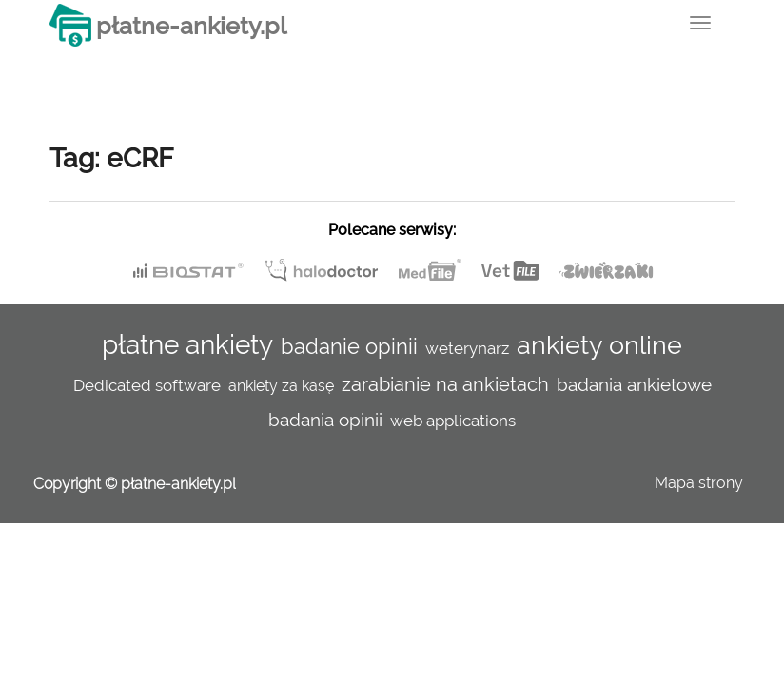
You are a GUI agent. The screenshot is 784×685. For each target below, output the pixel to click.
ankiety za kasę (281, 386)
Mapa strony (699, 483)
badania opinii (325, 420)
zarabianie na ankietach (445, 384)
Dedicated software (147, 385)
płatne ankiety (187, 345)
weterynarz (467, 348)
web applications (453, 421)
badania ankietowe (634, 384)
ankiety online (599, 344)
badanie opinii (349, 346)
